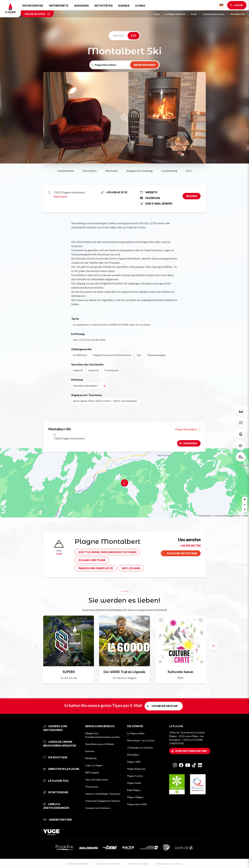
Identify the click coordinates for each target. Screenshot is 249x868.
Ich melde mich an (165, 706)
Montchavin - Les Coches (141, 740)
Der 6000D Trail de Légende (124, 672)
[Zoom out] (245, 505)
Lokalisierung (169, 171)
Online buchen (37, 14)
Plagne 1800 (134, 762)
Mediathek (91, 758)
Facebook (150, 198)
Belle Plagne (134, 790)
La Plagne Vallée (136, 733)
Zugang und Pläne (92, 560)
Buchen (192, 196)
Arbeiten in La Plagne (61, 769)
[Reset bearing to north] (245, 510)
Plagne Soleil (134, 783)
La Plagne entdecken (177, 14)
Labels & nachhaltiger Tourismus (103, 794)
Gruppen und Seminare (98, 808)
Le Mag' (140, 6)
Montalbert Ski (238, 14)
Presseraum (92, 787)
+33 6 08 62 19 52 (114, 192)
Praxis (196, 14)
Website (149, 192)
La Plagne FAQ (56, 781)
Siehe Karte (60, 196)
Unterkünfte (59, 6)
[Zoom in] (245, 499)
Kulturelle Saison (180, 672)
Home (159, 14)
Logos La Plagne (94, 765)
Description (90, 171)
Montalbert (133, 755)
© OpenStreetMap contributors (226, 516)
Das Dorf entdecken (182, 553)
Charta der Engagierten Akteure (103, 801)
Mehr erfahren (144, 65)
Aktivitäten (103, 6)
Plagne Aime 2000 (137, 804)
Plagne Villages (135, 797)
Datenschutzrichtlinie (108, 864)
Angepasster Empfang (140, 171)
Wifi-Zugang (131, 568)
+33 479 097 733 (190, 546)
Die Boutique (55, 757)
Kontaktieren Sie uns (191, 751)
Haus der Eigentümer (97, 780)
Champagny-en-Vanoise (140, 747)
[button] (213, 646)
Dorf (189, 171)
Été (134, 36)
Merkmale (112, 171)
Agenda (124, 6)
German (221, 5)
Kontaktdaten (66, 171)
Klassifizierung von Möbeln (100, 744)
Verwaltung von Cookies (169, 864)
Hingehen (190, 443)
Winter (118, 36)
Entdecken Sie (33, 6)
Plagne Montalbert (188, 429)
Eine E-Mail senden (156, 203)
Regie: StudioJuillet (138, 864)
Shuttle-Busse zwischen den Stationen (107, 552)
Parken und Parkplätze (96, 568)
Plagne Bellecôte (136, 769)
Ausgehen (81, 6)
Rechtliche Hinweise (78, 864)
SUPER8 (69, 672)
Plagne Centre (135, 776)
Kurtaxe (90, 751)
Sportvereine (56, 792)
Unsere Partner (57, 820)
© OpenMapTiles (204, 516)
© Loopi (245, 516)
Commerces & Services (215, 14)
